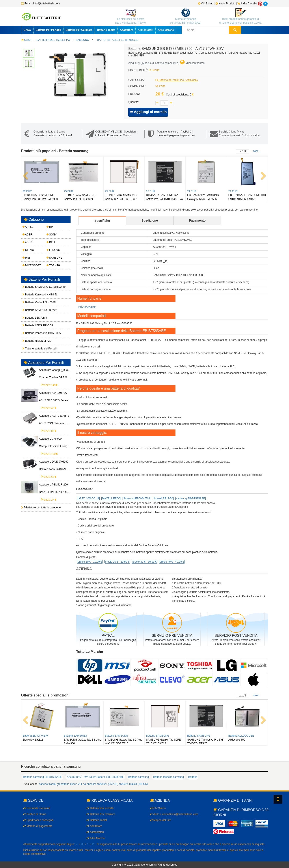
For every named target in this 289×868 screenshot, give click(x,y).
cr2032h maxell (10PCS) (133, 784)
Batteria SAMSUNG (75, 736)
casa (256, 151)
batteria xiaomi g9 (49, 784)
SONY (52, 235)
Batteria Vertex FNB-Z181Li (34, 302)
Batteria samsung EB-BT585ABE (43, 777)
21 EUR (192, 191)
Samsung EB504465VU (137, 498)
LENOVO (53, 250)
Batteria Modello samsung (169, 777)
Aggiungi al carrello (148, 112)
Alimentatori (145, 30)
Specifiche (102, 221)
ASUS (27, 242)
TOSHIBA (54, 265)
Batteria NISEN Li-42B (34, 341)
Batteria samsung (139, 777)
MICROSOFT (32, 265)
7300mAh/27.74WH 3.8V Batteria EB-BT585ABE (95, 777)
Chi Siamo (206, 4)
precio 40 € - (172, 562)
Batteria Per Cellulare (79, 30)
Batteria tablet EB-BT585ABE (118, 40)
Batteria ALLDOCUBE (241, 736)
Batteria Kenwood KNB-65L (34, 295)
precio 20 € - (117, 562)
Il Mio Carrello (247, 4)
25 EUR (68, 191)
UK (83, 844)
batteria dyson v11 (71, 784)
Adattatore (127, 30)
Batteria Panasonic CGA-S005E (34, 333)
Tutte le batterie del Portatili (34, 349)
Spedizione (150, 220)
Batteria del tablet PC (53, 40)
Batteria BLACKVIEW (35, 736)
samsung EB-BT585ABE (191, 498)
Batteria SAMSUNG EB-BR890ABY (34, 287)
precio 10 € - (90, 562)
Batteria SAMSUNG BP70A (34, 310)
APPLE (28, 227)
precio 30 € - (145, 562)
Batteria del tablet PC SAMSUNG (177, 80)
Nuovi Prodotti (226, 4)
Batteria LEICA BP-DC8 (34, 325)
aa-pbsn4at (89, 784)
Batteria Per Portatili (48, 30)
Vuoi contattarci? (195, 63)
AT (88, 844)
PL (94, 844)
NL (77, 844)
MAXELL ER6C (111, 498)
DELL (51, 242)
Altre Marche (166, 30)
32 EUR (27, 191)
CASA (27, 30)
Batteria (193, 777)
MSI (26, 258)
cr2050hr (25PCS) (107, 784)
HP (50, 227)
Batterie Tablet (106, 30)
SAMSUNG (82, 40)
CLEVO (28, 250)
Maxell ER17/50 (164, 498)
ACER (27, 235)
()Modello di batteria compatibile (153, 63)
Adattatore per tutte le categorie (41, 508)
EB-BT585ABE (87, 307)
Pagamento (197, 220)
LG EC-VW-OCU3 (88, 498)
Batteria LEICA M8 (34, 318)
